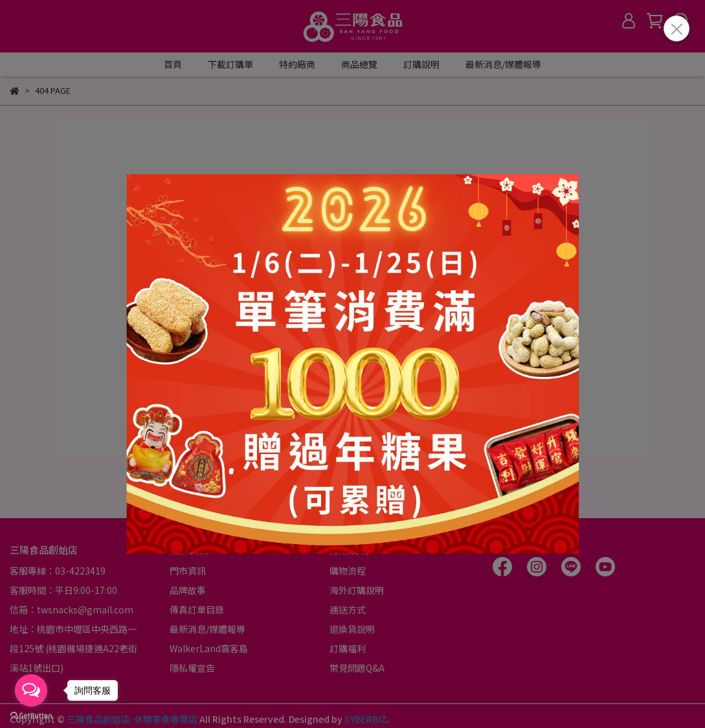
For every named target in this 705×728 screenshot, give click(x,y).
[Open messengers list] (31, 690)
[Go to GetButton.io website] (31, 715)
